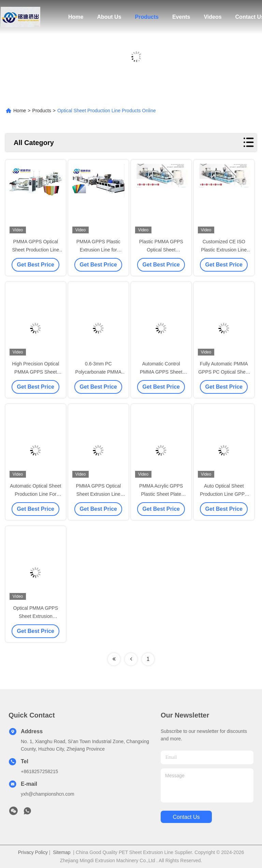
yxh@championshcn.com (48, 794)
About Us (109, 17)
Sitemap (62, 852)
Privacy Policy (33, 852)
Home (76, 17)
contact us (186, 817)
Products (147, 17)
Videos (213, 17)
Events (181, 17)
